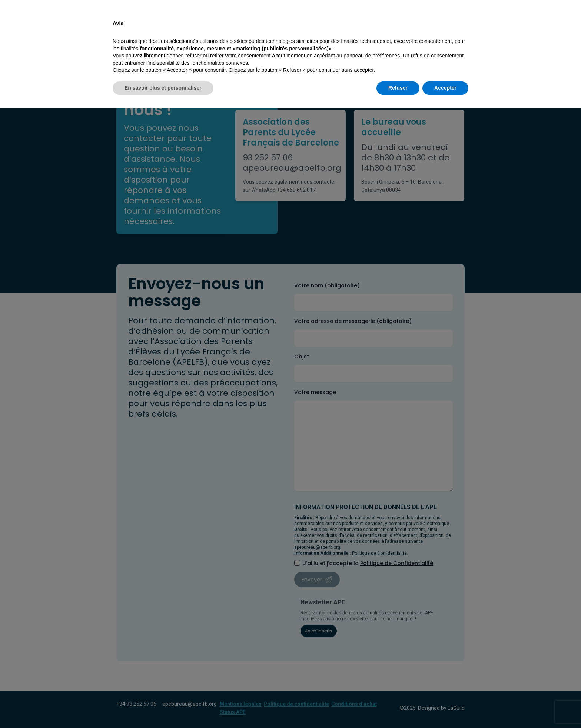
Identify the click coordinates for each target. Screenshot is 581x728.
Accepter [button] (445, 708)
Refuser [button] (398, 708)
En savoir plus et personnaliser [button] (163, 708)
